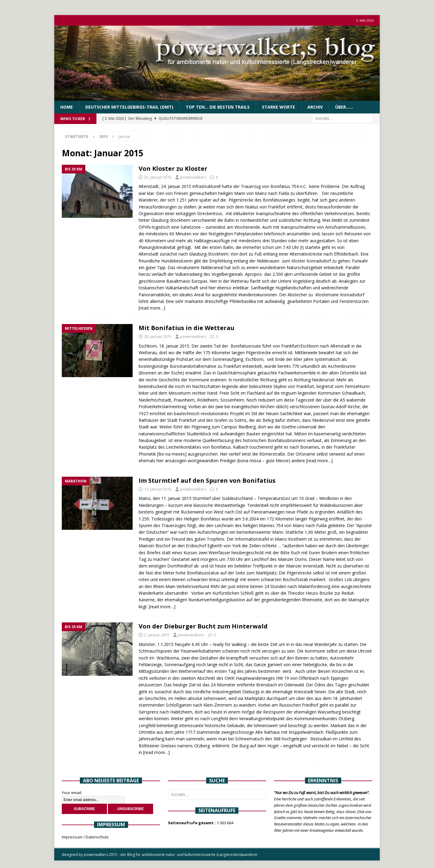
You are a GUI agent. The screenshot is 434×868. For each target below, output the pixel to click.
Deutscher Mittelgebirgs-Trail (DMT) (129, 107)
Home (67, 107)
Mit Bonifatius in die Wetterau (187, 328)
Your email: (72, 793)
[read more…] (152, 308)
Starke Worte (278, 107)
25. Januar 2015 (158, 177)
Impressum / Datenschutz (85, 837)
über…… (344, 107)
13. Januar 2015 (158, 489)
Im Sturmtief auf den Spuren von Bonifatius (207, 480)
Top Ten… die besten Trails (218, 107)
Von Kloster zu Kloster (173, 169)
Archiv (315, 107)
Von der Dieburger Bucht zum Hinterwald (203, 626)
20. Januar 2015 (158, 336)
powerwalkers (193, 177)
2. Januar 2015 (157, 635)
